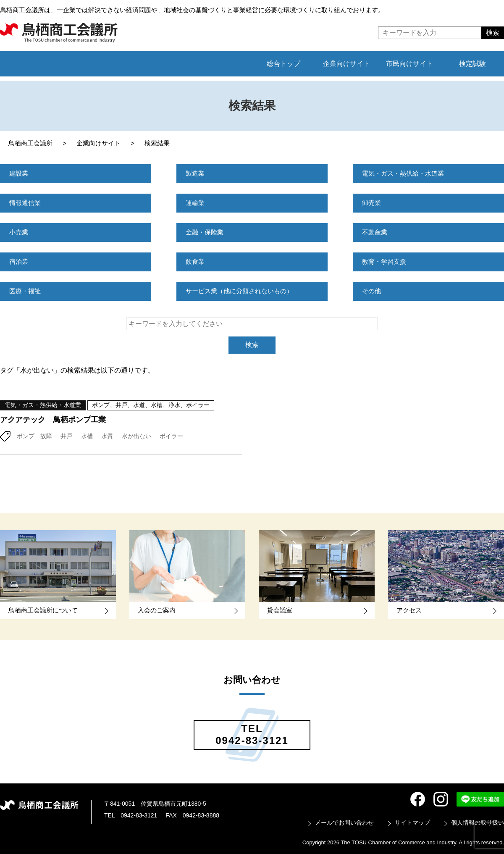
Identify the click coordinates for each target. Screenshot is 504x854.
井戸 (66, 436)
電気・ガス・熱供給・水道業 (406, 173)
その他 (372, 291)
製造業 (196, 173)
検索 (252, 345)
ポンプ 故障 (34, 436)
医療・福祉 (26, 291)
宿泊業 (19, 261)
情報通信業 (26, 203)
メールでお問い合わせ (344, 822)
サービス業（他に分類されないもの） (243, 291)
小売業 (19, 232)
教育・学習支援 (386, 261)
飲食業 (196, 261)
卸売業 (372, 203)
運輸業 (196, 203)
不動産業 (375, 232)
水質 (107, 436)
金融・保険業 (206, 232)
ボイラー (171, 436)
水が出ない (136, 436)
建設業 (19, 173)
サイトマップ (412, 822)
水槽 (87, 436)
